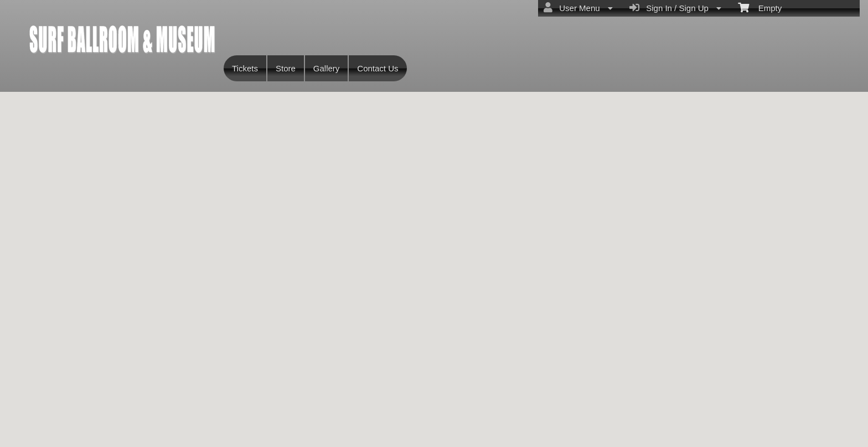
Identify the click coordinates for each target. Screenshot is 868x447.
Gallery (327, 68)
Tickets (245, 68)
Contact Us (378, 68)
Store (286, 68)
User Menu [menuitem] (578, 8)
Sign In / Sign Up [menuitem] (675, 8)
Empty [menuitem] (760, 7)
